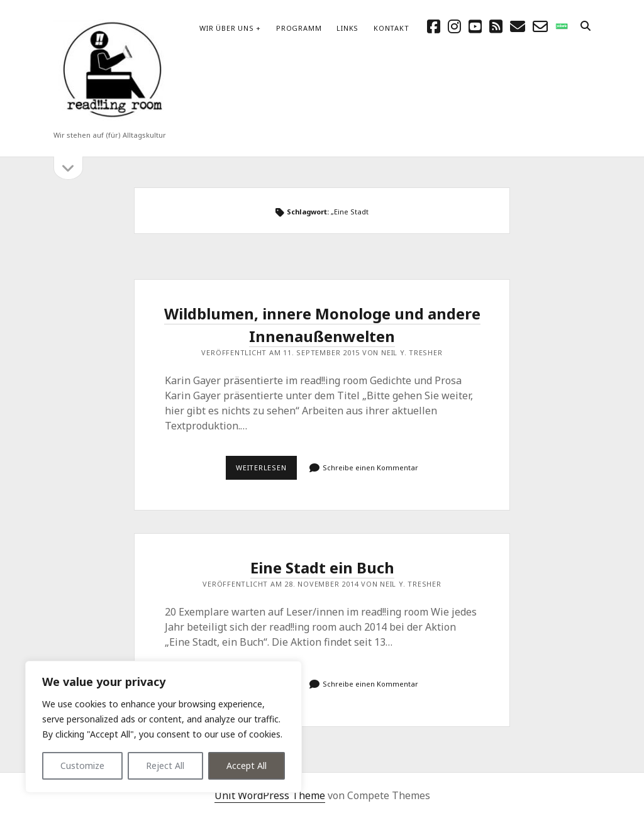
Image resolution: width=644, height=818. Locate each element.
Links (347, 28)
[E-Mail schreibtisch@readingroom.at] (518, 26)
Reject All (165, 765)
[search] (586, 26)
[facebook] (434, 26)
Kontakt (391, 28)
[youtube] (475, 26)
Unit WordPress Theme (270, 795)
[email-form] (540, 26)
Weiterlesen (266, 471)
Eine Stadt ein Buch (322, 567)
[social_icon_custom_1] (562, 26)
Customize (82, 765)
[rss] (496, 26)
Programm (299, 28)
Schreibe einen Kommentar (370, 467)
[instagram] (454, 26)
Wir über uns (226, 28)
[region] (164, 727)
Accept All (247, 765)
